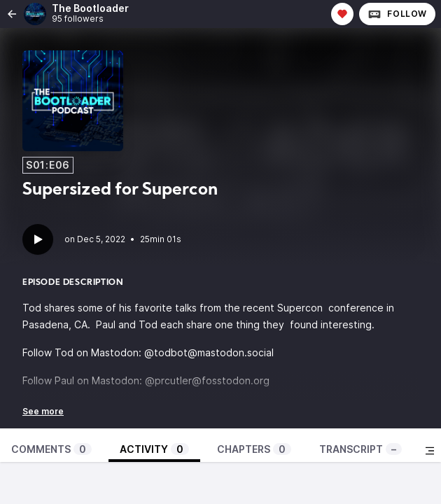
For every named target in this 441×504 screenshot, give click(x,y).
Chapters (254, 449)
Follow (397, 14)
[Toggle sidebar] (430, 451)
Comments (51, 449)
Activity (154, 449)
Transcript (360, 449)
